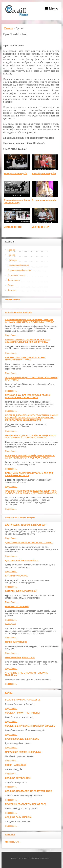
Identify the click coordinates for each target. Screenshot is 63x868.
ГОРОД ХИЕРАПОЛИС (16, 642)
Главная (11, 250)
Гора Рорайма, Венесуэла (20, 657)
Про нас (11, 255)
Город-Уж (10, 624)
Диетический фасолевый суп (22, 560)
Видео (10, 285)
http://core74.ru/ (12, 842)
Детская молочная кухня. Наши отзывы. (29, 543)
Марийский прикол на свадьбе (23, 752)
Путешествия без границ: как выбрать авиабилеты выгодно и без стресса (27, 341)
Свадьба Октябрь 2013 (18, 778)
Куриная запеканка (16, 576)
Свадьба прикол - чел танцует (23, 713)
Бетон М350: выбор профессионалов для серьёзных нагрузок (29, 474)
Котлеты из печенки (17, 607)
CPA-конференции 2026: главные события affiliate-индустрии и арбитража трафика (29, 321)
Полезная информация (18, 265)
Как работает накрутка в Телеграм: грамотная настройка (25, 359)
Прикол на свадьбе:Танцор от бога (26, 804)
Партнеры (12, 260)
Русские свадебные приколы (22, 739)
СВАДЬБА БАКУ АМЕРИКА (18, 817)
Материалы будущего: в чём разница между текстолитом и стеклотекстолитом (31, 437)
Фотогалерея (14, 280)
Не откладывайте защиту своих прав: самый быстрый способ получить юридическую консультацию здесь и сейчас (32, 418)
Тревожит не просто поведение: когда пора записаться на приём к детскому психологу (31, 492)
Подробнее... (11, 335)
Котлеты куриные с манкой (21, 591)
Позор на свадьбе (16, 765)
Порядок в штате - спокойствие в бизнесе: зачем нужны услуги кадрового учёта (30, 457)
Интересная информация (19, 270)
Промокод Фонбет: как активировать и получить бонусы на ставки (28, 396)
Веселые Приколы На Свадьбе (23, 700)
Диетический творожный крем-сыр (26, 525)
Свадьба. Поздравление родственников (28, 791)
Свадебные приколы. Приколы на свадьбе (30, 726)
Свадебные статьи (16, 275)
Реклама (10, 835)
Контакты (12, 290)
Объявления (12, 300)
